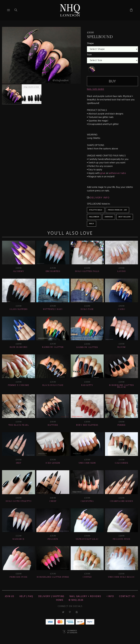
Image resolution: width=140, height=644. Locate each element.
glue (103, 173)
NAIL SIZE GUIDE (96, 89)
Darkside (109, 217)
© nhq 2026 (76, 600)
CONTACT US (127, 596)
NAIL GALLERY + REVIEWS (85, 596)
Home (60, 600)
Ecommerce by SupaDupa (72, 632)
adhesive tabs (117, 173)
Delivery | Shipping (51, 596)
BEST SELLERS (125, 217)
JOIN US (10, 596)
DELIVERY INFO (99, 198)
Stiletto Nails (96, 210)
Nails (92, 224)
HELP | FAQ (26, 596)
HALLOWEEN (94, 217)
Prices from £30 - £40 (117, 210)
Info (111, 596)
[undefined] (92, 69)
